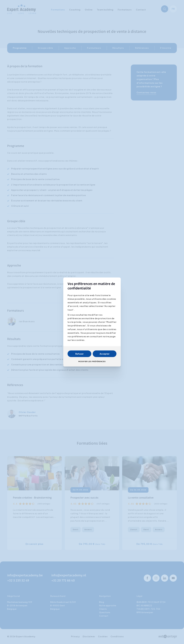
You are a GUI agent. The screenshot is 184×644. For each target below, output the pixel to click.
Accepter (105, 354)
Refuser (79, 354)
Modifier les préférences (92, 361)
